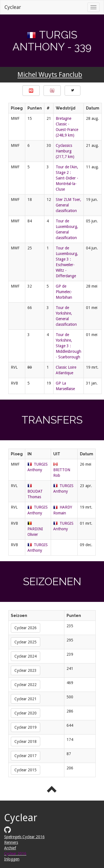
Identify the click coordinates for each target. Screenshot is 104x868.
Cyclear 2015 (26, 770)
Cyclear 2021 (26, 699)
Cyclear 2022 (26, 685)
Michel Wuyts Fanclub (50, 75)
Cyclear (13, 7)
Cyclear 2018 (26, 741)
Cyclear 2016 (15, 854)
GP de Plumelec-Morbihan (64, 292)
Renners (11, 842)
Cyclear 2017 (26, 756)
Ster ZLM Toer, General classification (69, 205)
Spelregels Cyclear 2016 (24, 837)
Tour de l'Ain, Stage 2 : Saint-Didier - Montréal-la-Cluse (67, 178)
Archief (10, 848)
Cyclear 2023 (26, 670)
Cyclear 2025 (26, 642)
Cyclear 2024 (26, 656)
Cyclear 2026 (26, 628)
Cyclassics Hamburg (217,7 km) (65, 151)
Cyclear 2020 (26, 713)
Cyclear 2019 (26, 727)
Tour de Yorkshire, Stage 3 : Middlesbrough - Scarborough (69, 346)
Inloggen (12, 859)
